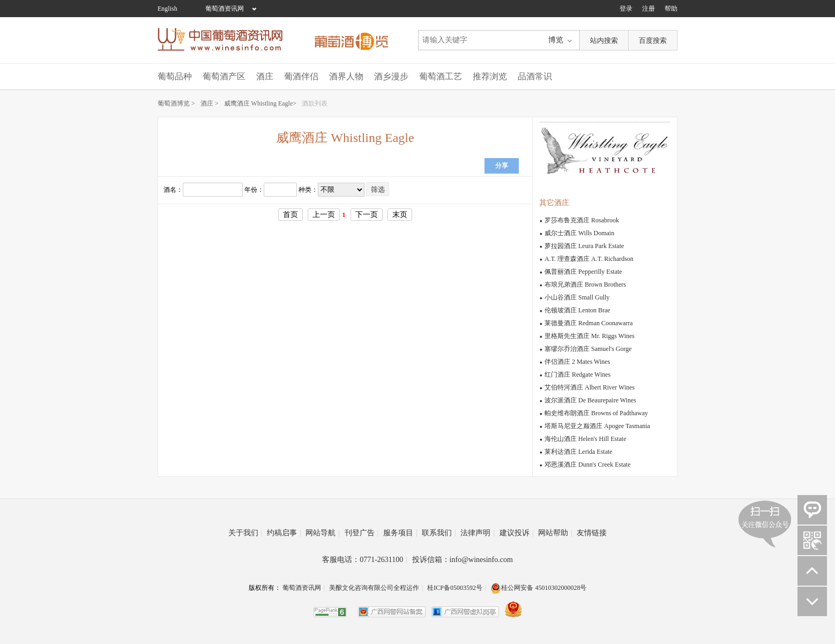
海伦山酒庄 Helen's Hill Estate (585, 439)
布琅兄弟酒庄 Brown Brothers (585, 284)
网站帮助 (555, 533)
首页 (290, 215)
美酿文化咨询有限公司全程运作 (374, 588)
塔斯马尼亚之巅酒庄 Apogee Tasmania (597, 426)
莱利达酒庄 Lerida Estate (579, 452)
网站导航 (323, 533)
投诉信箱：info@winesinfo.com (463, 560)
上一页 (324, 215)
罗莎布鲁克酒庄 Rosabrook (582, 220)
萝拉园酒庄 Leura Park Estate (584, 246)
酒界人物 (346, 76)
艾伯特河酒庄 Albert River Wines (590, 387)
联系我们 (439, 533)
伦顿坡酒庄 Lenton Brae (577, 310)
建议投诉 (517, 533)
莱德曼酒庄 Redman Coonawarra (589, 323)
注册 (648, 9)
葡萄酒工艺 (441, 76)
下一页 (367, 215)
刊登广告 (362, 533)
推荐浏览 (490, 76)
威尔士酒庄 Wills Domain (579, 233)
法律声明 (478, 533)
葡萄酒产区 (224, 76)
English (167, 9)
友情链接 (592, 533)
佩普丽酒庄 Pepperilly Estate (583, 272)
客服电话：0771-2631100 (365, 560)
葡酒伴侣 (301, 76)
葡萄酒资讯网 (225, 9)
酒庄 (265, 76)
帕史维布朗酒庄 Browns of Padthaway (596, 413)
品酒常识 (535, 76)
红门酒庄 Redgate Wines (577, 375)
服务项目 (400, 533)
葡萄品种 (175, 76)
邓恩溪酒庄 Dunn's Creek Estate (587, 465)
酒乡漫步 (391, 76)
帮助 (671, 9)
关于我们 (245, 533)
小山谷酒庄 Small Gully (577, 297)
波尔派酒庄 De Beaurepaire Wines (590, 400)
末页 (400, 215)
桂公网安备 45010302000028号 (538, 588)
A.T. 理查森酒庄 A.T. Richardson (589, 259)
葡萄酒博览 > (176, 103)
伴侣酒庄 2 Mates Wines (577, 362)
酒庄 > (210, 103)
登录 (626, 9)
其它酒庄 (554, 203)
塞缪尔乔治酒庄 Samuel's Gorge (588, 349)
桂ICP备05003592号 (455, 588)
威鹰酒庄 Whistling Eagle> (260, 103)
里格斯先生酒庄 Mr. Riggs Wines (590, 336)
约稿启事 (284, 533)
